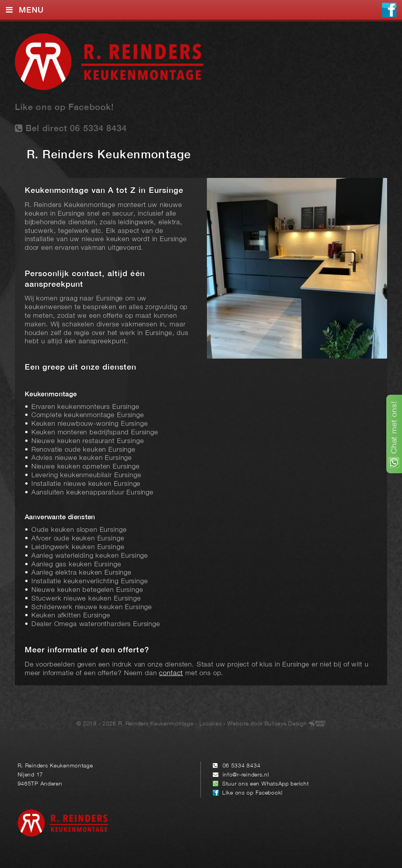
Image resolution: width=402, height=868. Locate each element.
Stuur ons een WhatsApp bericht (266, 784)
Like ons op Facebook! (64, 108)
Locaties (211, 724)
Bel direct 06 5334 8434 (71, 128)
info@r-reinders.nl (246, 775)
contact (171, 673)
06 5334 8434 (242, 766)
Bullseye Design (286, 724)
